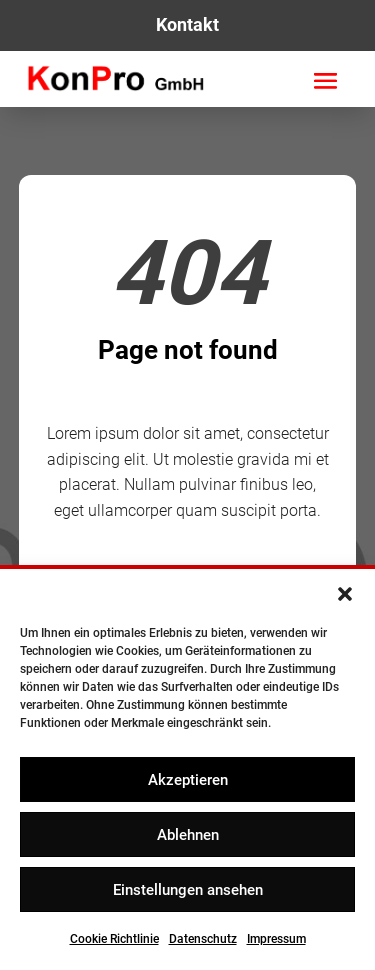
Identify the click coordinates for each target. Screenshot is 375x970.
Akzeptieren (188, 780)
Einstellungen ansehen (188, 890)
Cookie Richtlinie (114, 939)
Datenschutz (203, 939)
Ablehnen (188, 835)
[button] (345, 594)
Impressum (276, 939)
